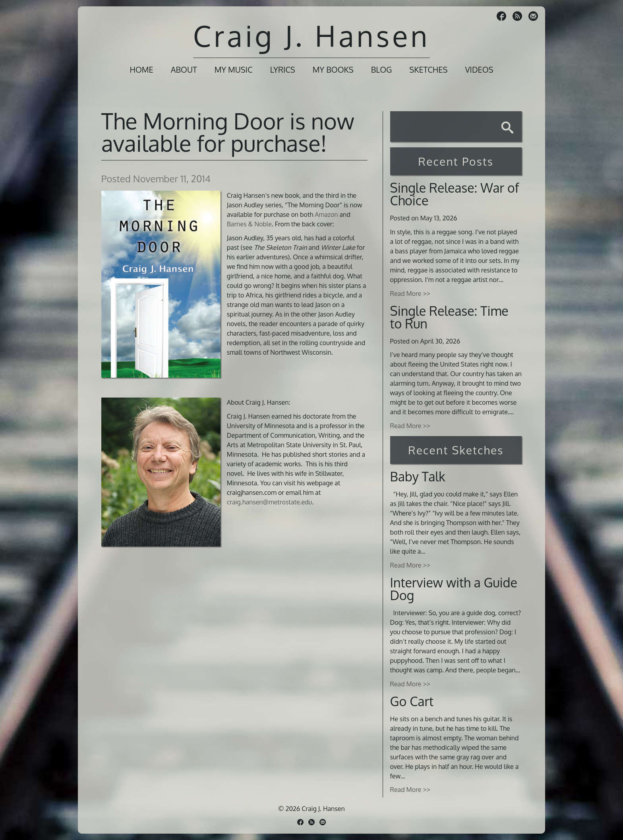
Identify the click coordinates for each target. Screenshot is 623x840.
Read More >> (410, 294)
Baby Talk (418, 476)
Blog (382, 70)
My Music (234, 70)
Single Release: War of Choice (455, 194)
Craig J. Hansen (311, 36)
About (184, 70)
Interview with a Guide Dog (454, 589)
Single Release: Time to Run (449, 317)
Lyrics (283, 70)
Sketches (428, 70)
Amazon (326, 214)
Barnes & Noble (249, 224)
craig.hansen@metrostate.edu (269, 502)
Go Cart (412, 701)
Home (141, 70)
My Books (333, 70)
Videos (479, 70)
